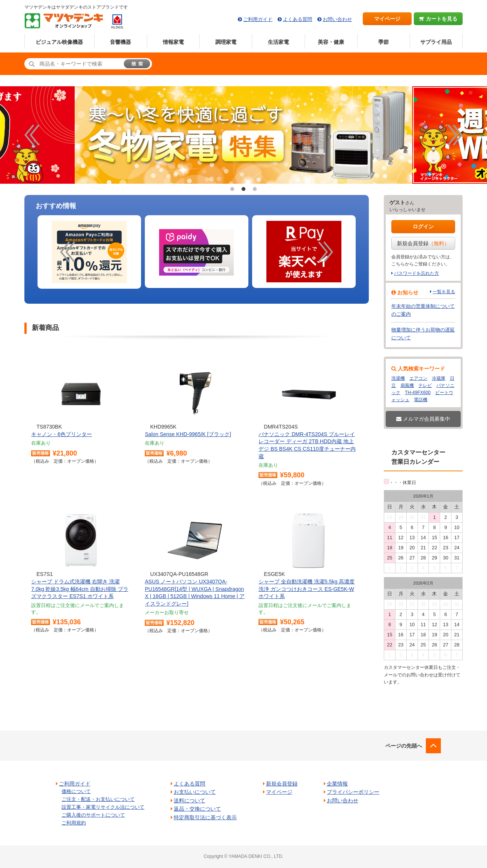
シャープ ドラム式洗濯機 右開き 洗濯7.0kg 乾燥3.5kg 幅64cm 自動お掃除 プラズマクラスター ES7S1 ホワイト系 (80, 589)
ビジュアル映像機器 (59, 42)
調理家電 (226, 42)
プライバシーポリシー (353, 792)
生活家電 (278, 42)
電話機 (421, 400)
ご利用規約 (74, 823)
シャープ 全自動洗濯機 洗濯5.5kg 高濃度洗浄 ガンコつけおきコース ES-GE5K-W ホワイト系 (307, 589)
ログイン (423, 226)
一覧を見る (444, 292)
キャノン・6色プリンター (62, 434)
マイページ (387, 19)
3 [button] (255, 189)
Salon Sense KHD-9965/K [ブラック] (188, 434)
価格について (76, 791)
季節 (383, 42)
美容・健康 (331, 42)
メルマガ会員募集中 (423, 419)
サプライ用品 (436, 42)
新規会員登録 (423, 243)
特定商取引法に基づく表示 (205, 817)
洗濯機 (398, 378)
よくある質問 (298, 19)
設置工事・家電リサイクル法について (103, 807)
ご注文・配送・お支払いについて (98, 799)
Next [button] (455, 135)
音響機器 (120, 42)
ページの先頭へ (404, 746)
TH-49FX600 (418, 393)
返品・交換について (197, 809)
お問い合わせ (337, 19)
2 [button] (243, 189)
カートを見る (438, 19)
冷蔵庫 (439, 378)
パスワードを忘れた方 (416, 273)
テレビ (425, 385)
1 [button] (232, 189)
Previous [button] (32, 135)
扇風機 (407, 385)
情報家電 (173, 42)
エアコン (418, 378)
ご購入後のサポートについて (93, 815)
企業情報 (337, 784)
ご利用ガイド (258, 19)
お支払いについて (195, 792)
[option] (89, 252)
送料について (189, 801)
